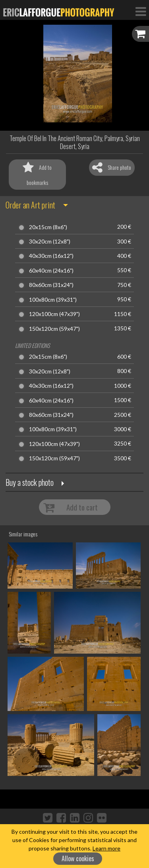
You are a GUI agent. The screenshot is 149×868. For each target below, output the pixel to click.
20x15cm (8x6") (48, 227)
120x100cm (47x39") (54, 314)
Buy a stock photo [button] (30, 482)
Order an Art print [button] (30, 205)
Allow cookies (78, 858)
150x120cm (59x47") (54, 329)
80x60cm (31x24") (51, 285)
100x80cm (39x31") (53, 300)
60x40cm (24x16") (51, 271)
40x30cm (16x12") (51, 256)
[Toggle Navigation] (141, 11)
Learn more (106, 848)
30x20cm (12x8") (50, 242)
